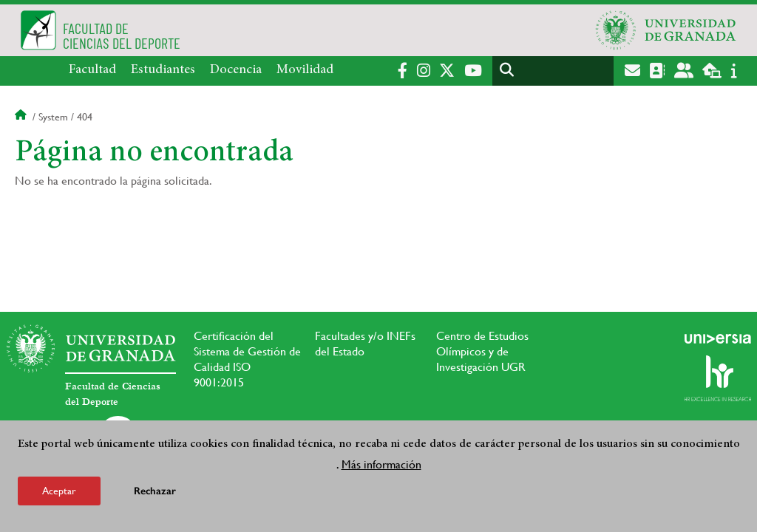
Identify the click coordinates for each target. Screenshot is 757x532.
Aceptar (59, 491)
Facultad (92, 70)
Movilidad (305, 70)
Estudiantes (163, 70)
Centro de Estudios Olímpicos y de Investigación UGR (482, 351)
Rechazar (155, 491)
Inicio (22, 117)
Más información (381, 464)
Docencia (236, 70)
